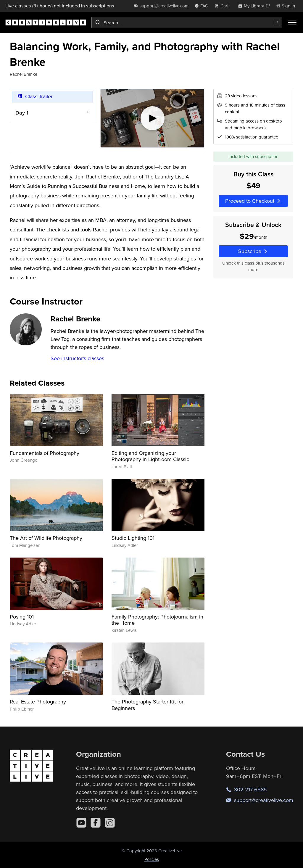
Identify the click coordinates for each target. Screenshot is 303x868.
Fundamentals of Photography (45, 453)
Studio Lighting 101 (133, 538)
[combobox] (187, 22)
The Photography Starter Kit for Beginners (148, 705)
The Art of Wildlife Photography (46, 538)
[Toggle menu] (292, 22)
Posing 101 (22, 617)
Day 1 (22, 113)
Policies (152, 859)
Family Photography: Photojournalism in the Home (157, 620)
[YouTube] (81, 823)
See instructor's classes (77, 358)
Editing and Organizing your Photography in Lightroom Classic (150, 456)
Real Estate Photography (38, 702)
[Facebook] (96, 823)
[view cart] (223, 6)
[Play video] (153, 118)
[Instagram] (110, 823)
